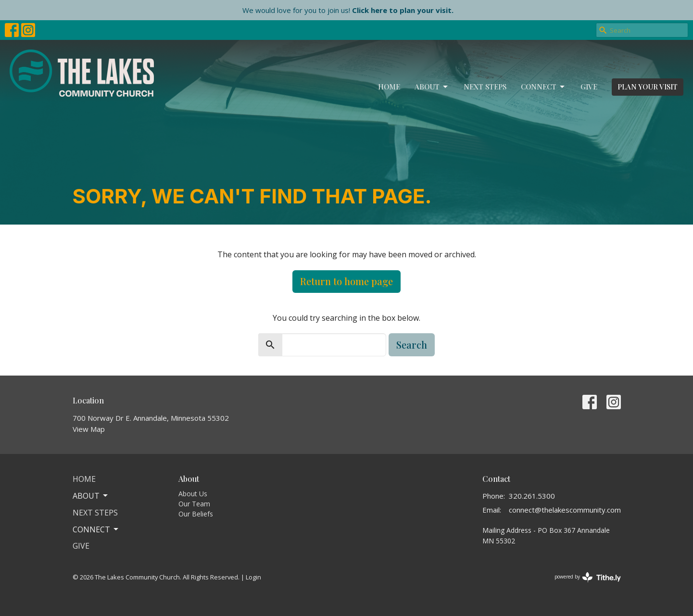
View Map (89, 429)
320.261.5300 (532, 496)
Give (589, 87)
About (432, 87)
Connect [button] (96, 529)
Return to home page (346, 281)
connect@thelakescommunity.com (565, 510)
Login (253, 577)
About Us (193, 494)
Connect (543, 87)
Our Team (194, 504)
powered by (588, 577)
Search (412, 345)
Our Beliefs (196, 514)
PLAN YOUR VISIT (648, 87)
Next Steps (485, 87)
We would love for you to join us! (348, 10)
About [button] (91, 496)
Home (389, 87)
